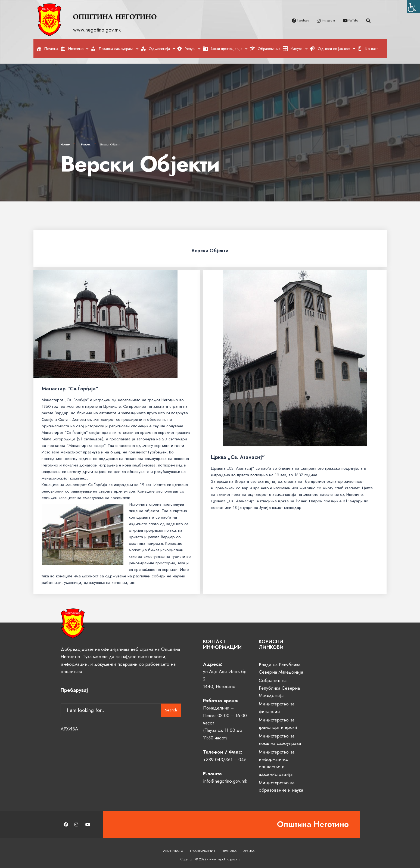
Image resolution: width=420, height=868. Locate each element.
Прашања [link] (229, 849)
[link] (413, 7)
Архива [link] (249, 849)
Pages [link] (86, 142)
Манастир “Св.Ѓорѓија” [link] (70, 386)
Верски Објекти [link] (210, 248)
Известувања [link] (173, 849)
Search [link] (171, 705)
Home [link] (65, 142)
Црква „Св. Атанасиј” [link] (238, 455)
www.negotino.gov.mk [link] (98, 30)
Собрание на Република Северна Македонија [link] (279, 686)
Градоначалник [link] (203, 849)
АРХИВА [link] (69, 724)
